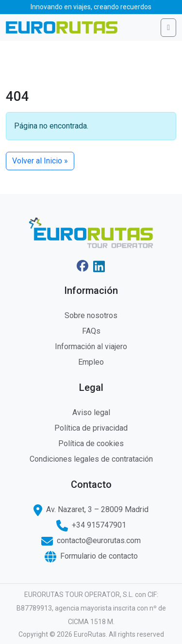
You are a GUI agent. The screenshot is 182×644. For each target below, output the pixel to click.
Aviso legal (91, 412)
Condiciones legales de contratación (91, 459)
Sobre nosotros (91, 315)
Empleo (91, 362)
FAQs (91, 331)
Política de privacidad (91, 428)
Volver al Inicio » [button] (40, 161)
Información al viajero (91, 346)
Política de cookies (91, 443)
